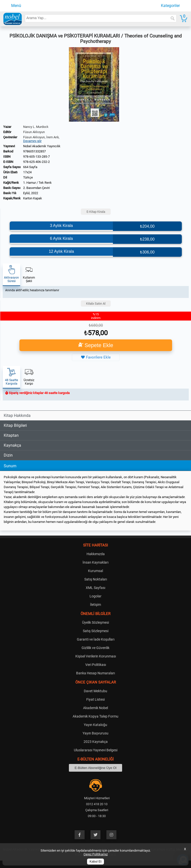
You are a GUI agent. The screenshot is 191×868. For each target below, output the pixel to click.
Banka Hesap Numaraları (95, 673)
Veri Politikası (96, 665)
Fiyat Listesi (95, 699)
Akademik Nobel (95, 708)
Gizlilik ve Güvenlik (95, 648)
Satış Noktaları (96, 579)
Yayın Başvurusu (95, 733)
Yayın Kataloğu (95, 725)
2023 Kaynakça (96, 742)
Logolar (95, 596)
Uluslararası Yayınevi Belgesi (96, 750)
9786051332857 (34, 151)
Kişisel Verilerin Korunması (96, 656)
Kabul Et (95, 862)
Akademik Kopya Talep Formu (95, 716)
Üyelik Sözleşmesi (95, 622)
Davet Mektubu (95, 691)
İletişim (95, 605)
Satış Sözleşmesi (96, 631)
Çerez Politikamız (96, 854)
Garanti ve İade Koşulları (96, 639)
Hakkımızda (96, 554)
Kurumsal (95, 571)
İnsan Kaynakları (95, 562)
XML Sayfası (95, 588)
